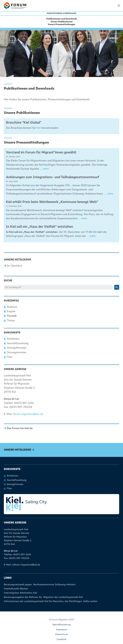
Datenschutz (62, 634)
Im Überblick (14, 266)
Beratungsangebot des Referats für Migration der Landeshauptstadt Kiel (43, 597)
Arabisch (12, 307)
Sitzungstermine (17, 352)
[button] (119, 6)
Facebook (61, 639)
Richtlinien (13, 339)
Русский (12, 316)
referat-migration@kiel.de (26, 565)
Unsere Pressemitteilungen (61, 24)
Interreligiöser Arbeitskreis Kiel (20, 593)
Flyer (10, 357)
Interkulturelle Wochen (16, 589)
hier (39, 128)
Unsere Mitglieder (17, 450)
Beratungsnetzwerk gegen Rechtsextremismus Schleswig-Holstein (40, 584)
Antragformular (15, 484)
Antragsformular (17, 348)
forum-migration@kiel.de (28, 414)
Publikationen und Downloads (62, 19)
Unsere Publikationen (62, 22)
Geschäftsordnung (18, 343)
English (11, 311)
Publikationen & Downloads (61, 13)
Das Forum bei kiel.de (20, 428)
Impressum (62, 629)
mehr (46, 169)
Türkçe (11, 320)
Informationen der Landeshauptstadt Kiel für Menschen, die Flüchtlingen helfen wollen (51, 601)
